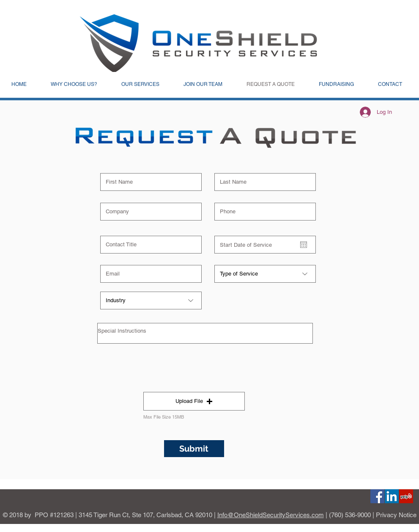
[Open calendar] (304, 245)
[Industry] (151, 300)
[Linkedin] (392, 496)
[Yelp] (406, 496)
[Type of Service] (265, 274)
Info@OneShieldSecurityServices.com (271, 515)
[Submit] (194, 449)
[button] (194, 401)
